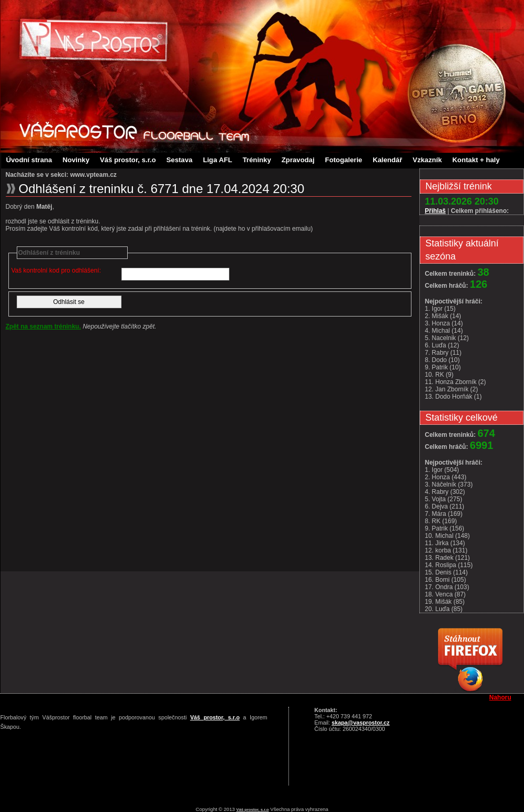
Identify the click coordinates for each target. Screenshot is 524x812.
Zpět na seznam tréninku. (43, 326)
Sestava (180, 160)
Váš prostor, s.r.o (128, 160)
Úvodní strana (29, 160)
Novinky (76, 160)
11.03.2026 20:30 (462, 201)
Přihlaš (436, 211)
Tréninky (257, 160)
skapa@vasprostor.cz (361, 723)
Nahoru (500, 697)
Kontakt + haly (476, 160)
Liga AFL (218, 160)
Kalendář (387, 160)
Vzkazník (427, 160)
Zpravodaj (298, 160)
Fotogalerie (344, 160)
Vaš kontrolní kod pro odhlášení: (56, 270)
